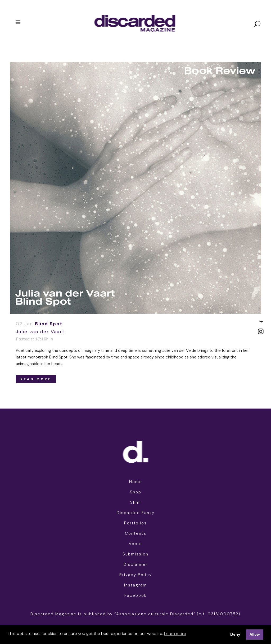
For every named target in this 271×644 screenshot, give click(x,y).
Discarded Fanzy (136, 513)
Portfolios (135, 523)
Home (136, 482)
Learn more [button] (175, 634)
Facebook (135, 595)
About (135, 544)
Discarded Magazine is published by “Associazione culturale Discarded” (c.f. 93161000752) (135, 614)
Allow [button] (255, 634)
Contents (136, 533)
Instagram (135, 585)
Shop (136, 492)
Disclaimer (136, 564)
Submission (135, 554)
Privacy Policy (136, 575)
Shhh (136, 502)
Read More (36, 379)
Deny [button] (235, 634)
